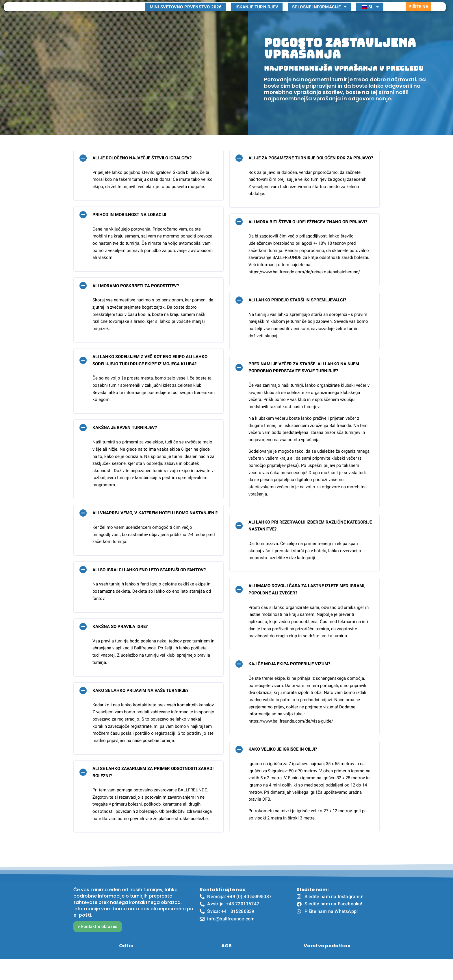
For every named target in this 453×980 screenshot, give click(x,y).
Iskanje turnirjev (257, 17)
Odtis (126, 967)
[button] (148, 179)
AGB (227, 967)
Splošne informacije (319, 17)
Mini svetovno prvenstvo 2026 (186, 17)
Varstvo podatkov (327, 967)
